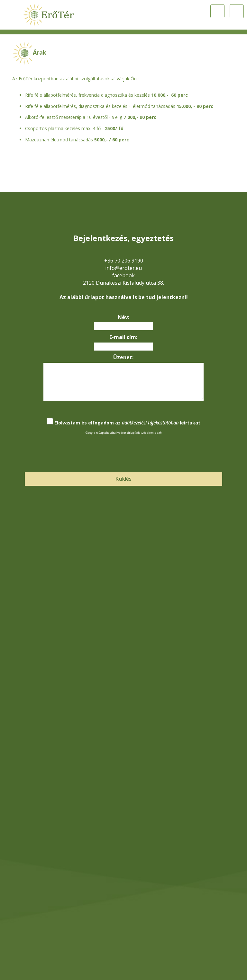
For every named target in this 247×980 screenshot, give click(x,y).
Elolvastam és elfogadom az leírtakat (127, 423)
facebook (123, 275)
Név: (123, 317)
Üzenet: (123, 357)
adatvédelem (145, 433)
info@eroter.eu (123, 268)
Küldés (123, 479)
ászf (158, 433)
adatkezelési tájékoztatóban (150, 423)
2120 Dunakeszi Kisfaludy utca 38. (123, 283)
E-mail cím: (123, 337)
